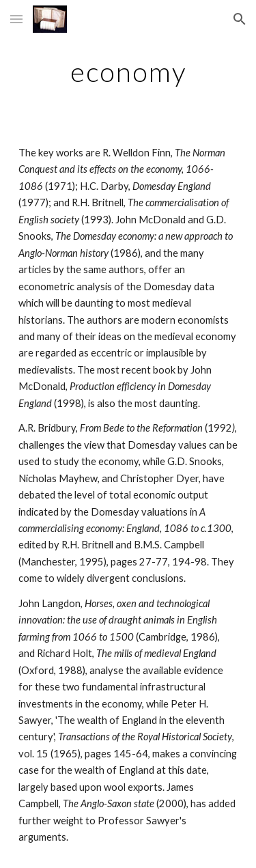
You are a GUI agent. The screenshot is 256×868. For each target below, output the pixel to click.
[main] (128, 72)
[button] (16, 19)
